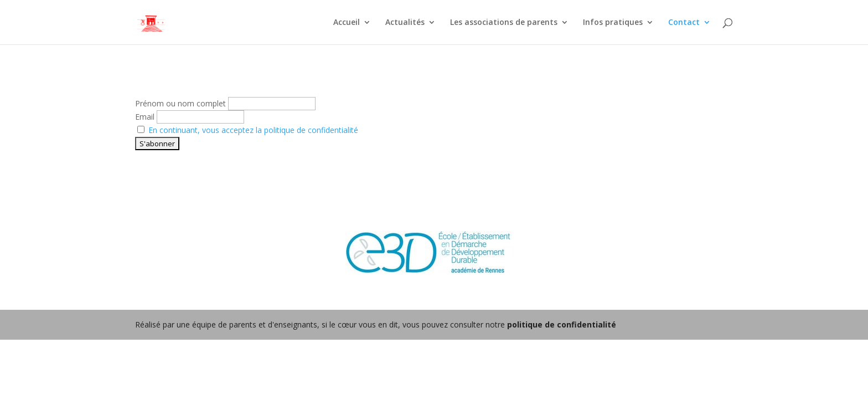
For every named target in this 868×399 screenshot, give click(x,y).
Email (145, 117)
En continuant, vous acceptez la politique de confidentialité (253, 130)
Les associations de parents (504, 23)
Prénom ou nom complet (180, 103)
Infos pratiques (613, 23)
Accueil (347, 23)
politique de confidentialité (562, 324)
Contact (684, 23)
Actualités (405, 23)
